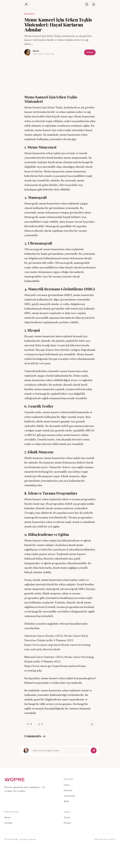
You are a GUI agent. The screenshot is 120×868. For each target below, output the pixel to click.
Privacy (67, 823)
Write (66, 801)
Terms (67, 817)
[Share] (94, 4)
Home (67, 785)
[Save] (87, 4)
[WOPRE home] (15, 780)
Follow (90, 52)
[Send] (94, 750)
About (7, 817)
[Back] (26, 4)
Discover (68, 790)
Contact (8, 823)
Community (69, 796)
